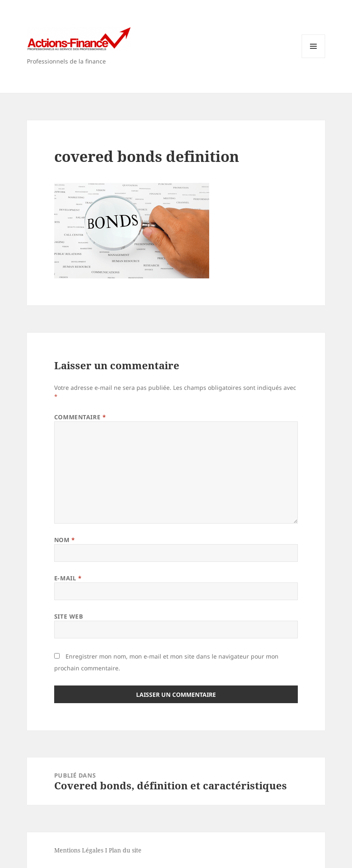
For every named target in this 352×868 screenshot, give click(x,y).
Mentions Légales (79, 850)
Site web (68, 616)
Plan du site (125, 850)
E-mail (68, 578)
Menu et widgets (314, 58)
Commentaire (80, 417)
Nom (65, 540)
